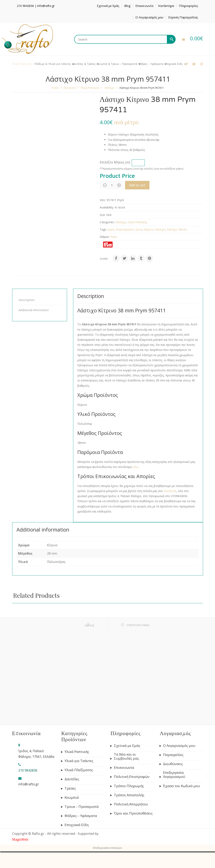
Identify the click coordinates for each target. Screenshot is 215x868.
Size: (103, 215)
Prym (113, 237)
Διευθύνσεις (173, 764)
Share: (104, 259)
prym (111, 229)
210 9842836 (25, 6)
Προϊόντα (70, 88)
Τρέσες (70, 788)
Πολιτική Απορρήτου (131, 804)
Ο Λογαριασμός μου (149, 17)
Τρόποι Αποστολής (129, 795)
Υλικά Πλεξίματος (79, 770)
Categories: (107, 222)
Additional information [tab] (34, 310)
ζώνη (139, 229)
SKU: (103, 200)
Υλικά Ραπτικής (90, 88)
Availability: (107, 207)
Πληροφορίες (189, 6)
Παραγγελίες (173, 755)
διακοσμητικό (125, 229)
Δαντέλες (72, 779)
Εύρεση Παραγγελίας (183, 17)
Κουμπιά (72, 798)
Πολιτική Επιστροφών (132, 777)
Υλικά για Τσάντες (79, 761)
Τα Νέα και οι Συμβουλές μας (126, 756)
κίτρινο (148, 229)
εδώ (136, 467)
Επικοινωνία (144, 6)
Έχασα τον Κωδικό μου (182, 786)
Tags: (103, 229)
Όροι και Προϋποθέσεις (133, 813)
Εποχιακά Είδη (77, 825)
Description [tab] (26, 300)
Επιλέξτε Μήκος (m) (115, 162)
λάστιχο (160, 229)
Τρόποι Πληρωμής (129, 786)
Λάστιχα (109, 88)
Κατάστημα (166, 6)
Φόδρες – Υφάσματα (81, 816)
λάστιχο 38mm (177, 229)
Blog (127, 6)
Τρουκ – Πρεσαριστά (82, 807)
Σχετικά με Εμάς (108, 6)
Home (55, 88)
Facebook (170, 491)
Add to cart (142, 185)
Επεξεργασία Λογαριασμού (174, 775)
